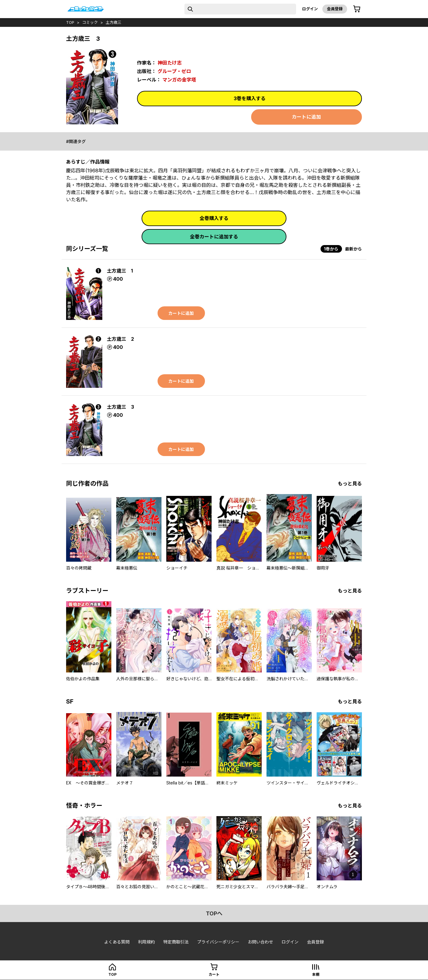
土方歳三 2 (120, 339)
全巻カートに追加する (214, 237)
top (70, 22)
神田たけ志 (170, 63)
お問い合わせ (260, 942)
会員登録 (335, 9)
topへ (214, 913)
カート (214, 974)
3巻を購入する (250, 98)
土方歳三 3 (120, 407)
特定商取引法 (176, 942)
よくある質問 (117, 942)
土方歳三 (113, 22)
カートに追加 (306, 117)
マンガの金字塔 (179, 80)
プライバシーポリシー (218, 942)
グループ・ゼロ (174, 71)
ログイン (310, 9)
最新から (353, 249)
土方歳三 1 (120, 271)
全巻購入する (214, 218)
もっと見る (350, 484)
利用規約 (146, 942)
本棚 (316, 974)
